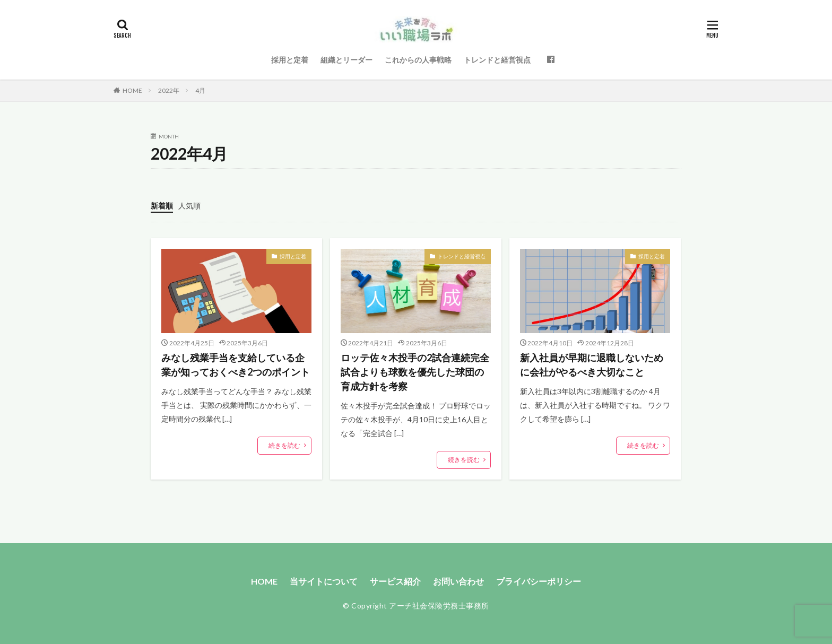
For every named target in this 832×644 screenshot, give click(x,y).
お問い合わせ (458, 581)
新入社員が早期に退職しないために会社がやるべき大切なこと (592, 365)
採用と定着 (290, 60)
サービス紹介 (395, 581)
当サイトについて (324, 581)
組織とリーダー (346, 60)
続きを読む (284, 445)
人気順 (189, 206)
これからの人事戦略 (418, 60)
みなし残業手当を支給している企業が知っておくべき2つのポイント (236, 365)
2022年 (169, 90)
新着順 (162, 206)
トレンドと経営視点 (497, 60)
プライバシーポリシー (539, 581)
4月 (200, 90)
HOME (132, 90)
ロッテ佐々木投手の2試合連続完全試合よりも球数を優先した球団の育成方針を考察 (415, 372)
